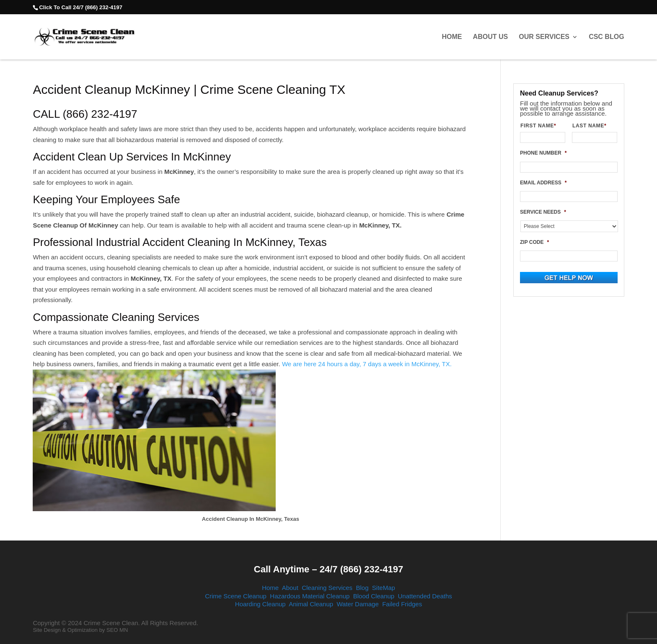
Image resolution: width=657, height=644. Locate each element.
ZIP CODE (534, 242)
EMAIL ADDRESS (543, 183)
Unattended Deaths (425, 596)
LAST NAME (593, 126)
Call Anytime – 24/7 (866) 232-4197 (328, 569)
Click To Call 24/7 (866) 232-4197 (80, 7)
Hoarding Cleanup (260, 604)
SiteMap (384, 588)
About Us (491, 37)
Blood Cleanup (374, 596)
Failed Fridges (402, 604)
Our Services (544, 37)
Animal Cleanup (311, 604)
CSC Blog (606, 37)
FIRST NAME (542, 126)
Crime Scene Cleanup (236, 596)
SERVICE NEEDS (543, 212)
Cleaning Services (327, 588)
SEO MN (117, 630)
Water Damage (357, 604)
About (290, 588)
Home (452, 37)
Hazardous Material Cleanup (310, 596)
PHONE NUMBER (543, 153)
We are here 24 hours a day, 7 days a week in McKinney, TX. (367, 364)
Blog (362, 588)
